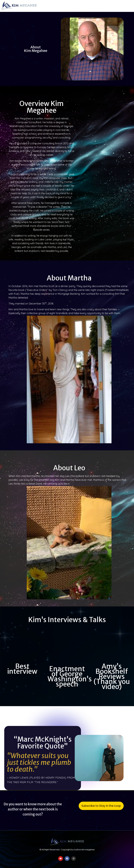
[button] (130, 6)
